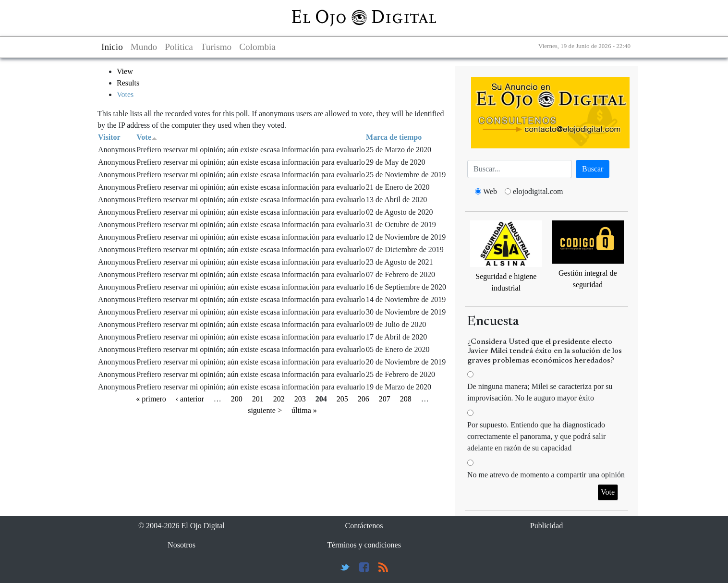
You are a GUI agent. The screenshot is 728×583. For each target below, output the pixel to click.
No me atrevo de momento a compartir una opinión (546, 475)
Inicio (112, 47)
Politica (179, 47)
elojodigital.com (538, 191)
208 (406, 399)
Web (490, 191)
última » (304, 410)
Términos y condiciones (364, 545)
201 (258, 399)
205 (342, 399)
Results (128, 83)
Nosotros (182, 545)
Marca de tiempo (394, 137)
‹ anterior (190, 399)
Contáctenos (364, 526)
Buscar (593, 169)
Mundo (144, 47)
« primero (151, 399)
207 (385, 399)
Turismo (216, 47)
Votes (125, 94)
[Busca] (520, 169)
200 (237, 399)
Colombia (257, 47)
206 (364, 399)
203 (300, 399)
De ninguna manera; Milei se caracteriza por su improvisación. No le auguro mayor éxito (540, 392)
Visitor (109, 137)
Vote (147, 137)
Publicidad (546, 526)
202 (279, 399)
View (125, 71)
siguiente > (265, 410)
